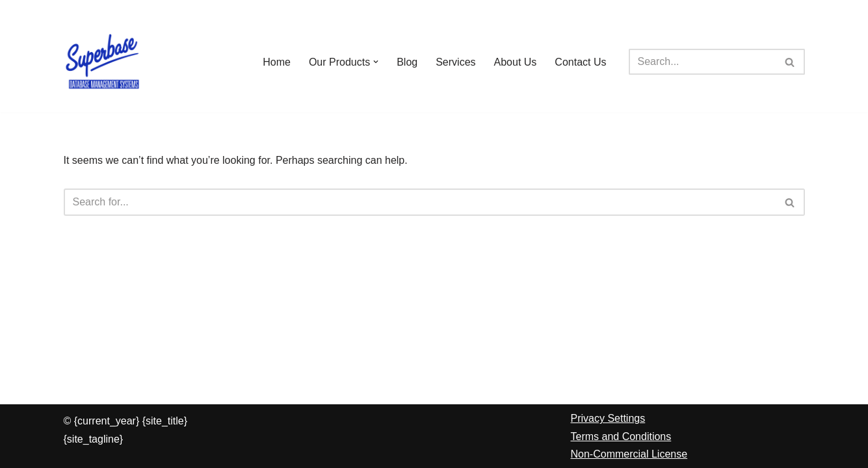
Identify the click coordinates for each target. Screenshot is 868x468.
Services (455, 62)
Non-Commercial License (629, 454)
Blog (407, 62)
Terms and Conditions (621, 436)
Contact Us (580, 62)
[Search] (702, 62)
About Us (516, 62)
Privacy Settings (608, 418)
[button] (376, 62)
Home (277, 62)
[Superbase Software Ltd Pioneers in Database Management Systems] (103, 62)
